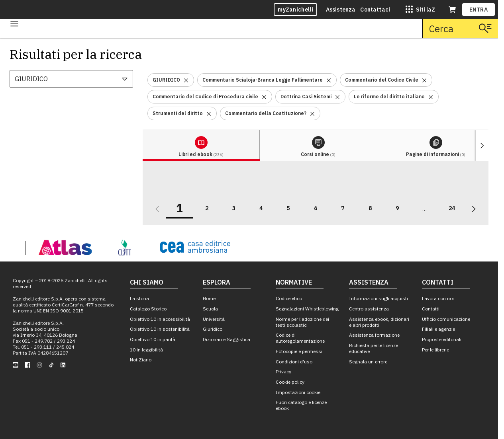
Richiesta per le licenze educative (374, 348)
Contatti (431, 309)
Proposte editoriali (442, 339)
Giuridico (213, 329)
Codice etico (289, 298)
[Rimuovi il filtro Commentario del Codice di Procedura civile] (264, 97)
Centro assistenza (369, 309)
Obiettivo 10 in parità (153, 339)
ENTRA (479, 10)
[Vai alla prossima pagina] (474, 209)
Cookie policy (290, 382)
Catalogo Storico (148, 309)
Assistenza (341, 10)
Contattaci (375, 10)
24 (452, 208)
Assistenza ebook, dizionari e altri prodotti (379, 322)
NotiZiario (141, 360)
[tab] (201, 145)
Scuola (210, 309)
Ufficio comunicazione (446, 319)
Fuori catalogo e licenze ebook (301, 405)
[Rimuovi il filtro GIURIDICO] (186, 80)
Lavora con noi (438, 298)
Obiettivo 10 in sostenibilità (160, 329)
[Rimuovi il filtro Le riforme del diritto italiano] (431, 97)
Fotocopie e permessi (299, 351)
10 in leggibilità (146, 350)
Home (209, 298)
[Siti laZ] (420, 10)
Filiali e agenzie (438, 329)
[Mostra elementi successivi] (482, 145)
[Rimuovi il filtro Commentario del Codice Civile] (424, 80)
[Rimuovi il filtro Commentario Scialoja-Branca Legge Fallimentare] (329, 80)
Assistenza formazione (374, 335)
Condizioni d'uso (294, 362)
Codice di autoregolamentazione (300, 338)
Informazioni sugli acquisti (378, 298)
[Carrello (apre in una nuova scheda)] (452, 10)
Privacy (283, 372)
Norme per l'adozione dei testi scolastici (302, 322)
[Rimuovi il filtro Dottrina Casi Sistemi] (337, 97)
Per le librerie (435, 350)
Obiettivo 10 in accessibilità (160, 319)
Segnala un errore (368, 362)
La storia (139, 298)
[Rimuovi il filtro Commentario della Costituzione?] (312, 113)
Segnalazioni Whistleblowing (307, 309)
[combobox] (71, 79)
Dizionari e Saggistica (227, 339)
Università (214, 319)
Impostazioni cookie (298, 392)
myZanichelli (295, 10)
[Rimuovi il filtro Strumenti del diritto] (209, 113)
